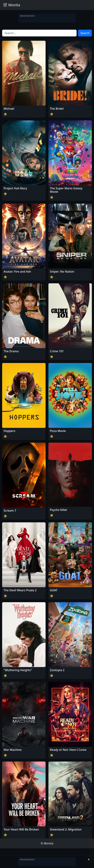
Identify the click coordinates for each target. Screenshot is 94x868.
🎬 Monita (11, 5)
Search (85, 33)
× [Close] (89, 859)
